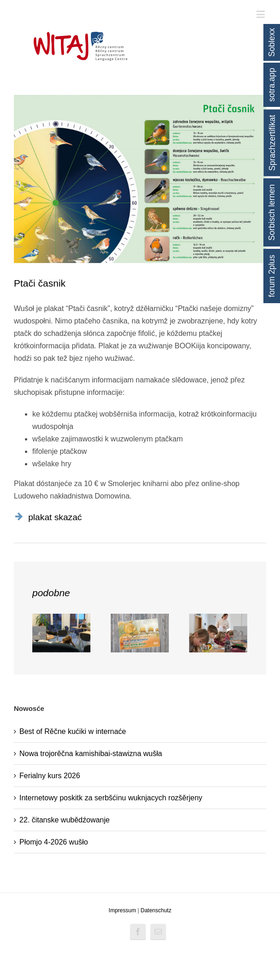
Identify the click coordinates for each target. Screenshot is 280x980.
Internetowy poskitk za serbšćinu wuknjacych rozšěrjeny (111, 798)
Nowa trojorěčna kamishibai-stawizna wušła (91, 754)
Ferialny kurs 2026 (50, 776)
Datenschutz (156, 910)
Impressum (122, 910)
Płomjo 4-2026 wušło (54, 842)
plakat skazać (55, 517)
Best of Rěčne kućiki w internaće (73, 731)
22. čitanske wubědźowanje (65, 820)
